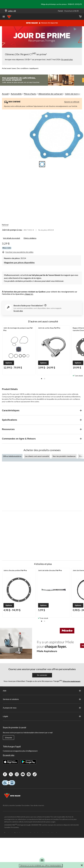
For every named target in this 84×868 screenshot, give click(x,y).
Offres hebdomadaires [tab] (12, 456)
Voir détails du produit (12, 238)
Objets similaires (30, 238)
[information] (45, 305)
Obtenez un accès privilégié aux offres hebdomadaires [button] (41, 866)
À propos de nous (42, 708)
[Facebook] (5, 774)
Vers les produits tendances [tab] (64, 456)
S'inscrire (8, 738)
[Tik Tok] (35, 774)
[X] (11, 774)
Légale (42, 716)
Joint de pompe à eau (12, 230)
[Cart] (80, 17)
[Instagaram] (17, 774)
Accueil (5, 94)
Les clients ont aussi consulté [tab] (37, 456)
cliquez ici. (29, 294)
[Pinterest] (29, 774)
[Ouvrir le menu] (4, 17)
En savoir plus (9, 755)
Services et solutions (42, 699)
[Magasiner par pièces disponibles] (19, 262)
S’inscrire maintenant (71, 681)
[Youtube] (23, 774)
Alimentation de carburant (51, 94)
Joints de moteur (73, 94)
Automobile (16, 94)
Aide (42, 691)
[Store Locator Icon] (6, 11)
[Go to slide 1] (42, 164)
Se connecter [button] (42, 675)
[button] (9, 363)
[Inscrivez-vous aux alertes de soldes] (18, 252)
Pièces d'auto (30, 94)
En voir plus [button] (18, 311)
